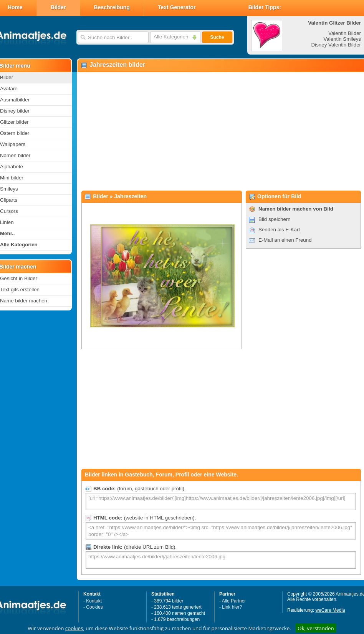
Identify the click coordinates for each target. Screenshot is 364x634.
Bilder (58, 7)
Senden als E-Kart (279, 230)
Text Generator (177, 7)
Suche (217, 37)
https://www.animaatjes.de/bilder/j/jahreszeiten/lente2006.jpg (221, 560)
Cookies (94, 607)
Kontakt (94, 601)
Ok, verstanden (316, 628)
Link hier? (232, 607)
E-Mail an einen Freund (285, 240)
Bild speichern (275, 219)
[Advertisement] (219, 131)
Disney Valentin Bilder (336, 45)
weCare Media (330, 610)
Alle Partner (234, 601)
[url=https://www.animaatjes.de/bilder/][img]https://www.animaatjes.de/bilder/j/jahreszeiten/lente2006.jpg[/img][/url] (221, 502)
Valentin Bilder (345, 33)
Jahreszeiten (130, 196)
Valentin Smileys (342, 39)
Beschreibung (112, 7)
